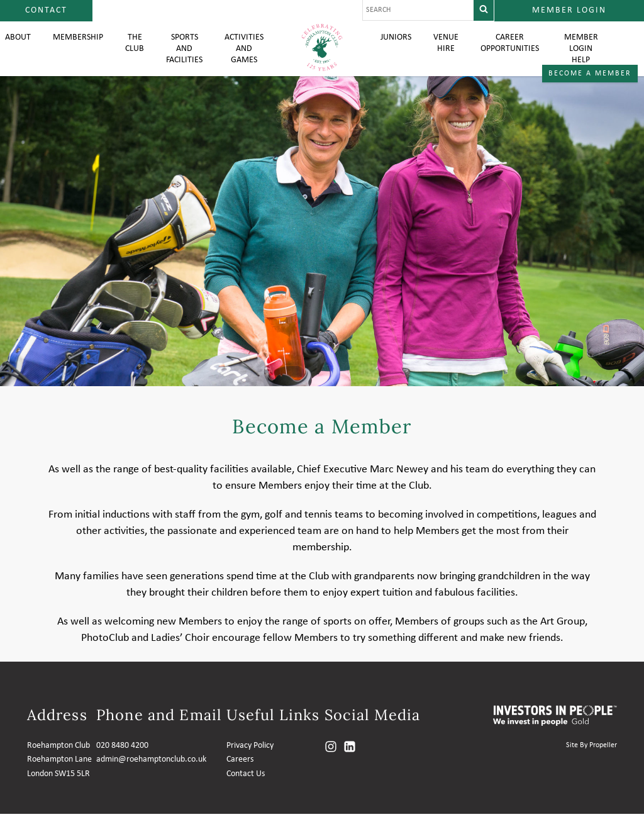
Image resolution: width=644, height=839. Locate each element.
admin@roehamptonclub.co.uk (151, 785)
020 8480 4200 (122, 771)
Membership (68, 50)
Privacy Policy (250, 771)
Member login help (589, 63)
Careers (240, 785)
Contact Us (246, 799)
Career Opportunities (516, 57)
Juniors (397, 50)
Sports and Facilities (180, 63)
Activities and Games (243, 63)
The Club (128, 57)
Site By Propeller (591, 770)
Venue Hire (449, 57)
